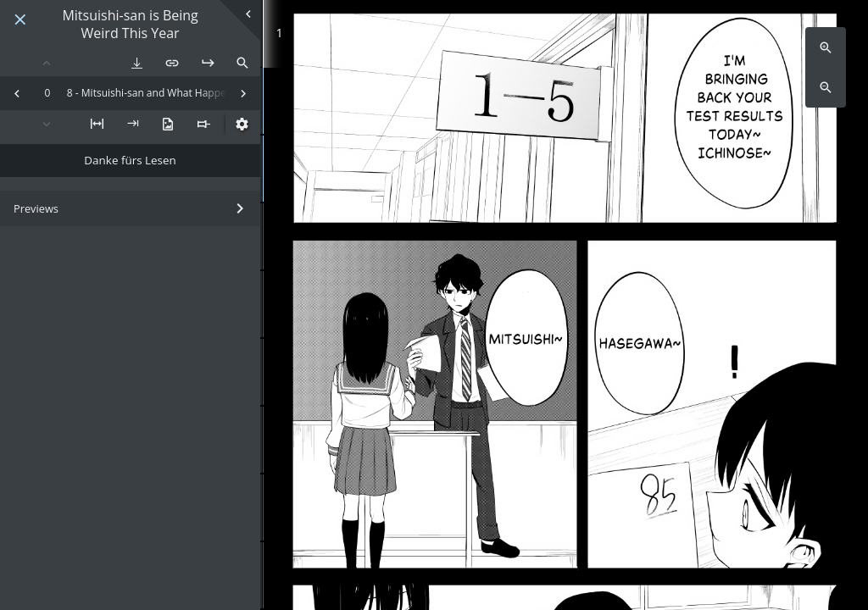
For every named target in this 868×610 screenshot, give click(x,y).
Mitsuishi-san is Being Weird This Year (130, 25)
